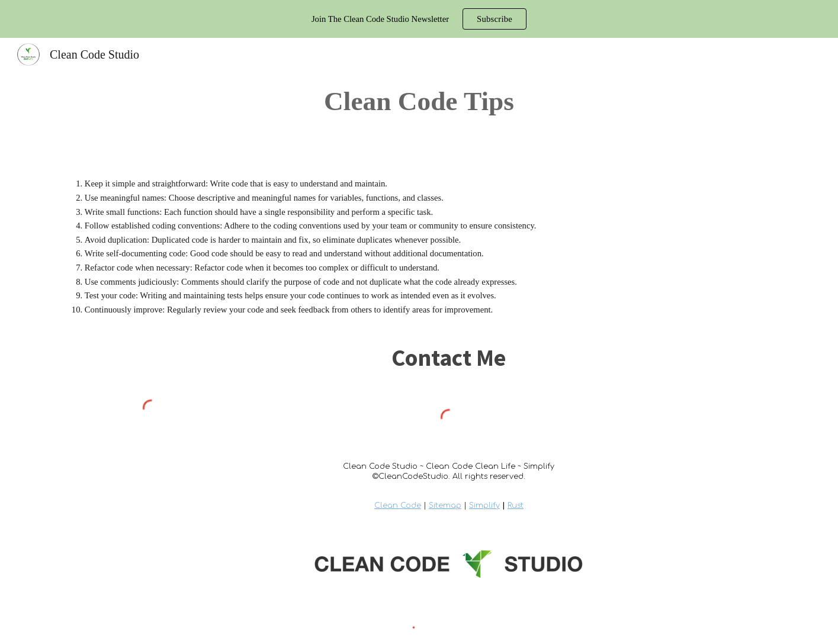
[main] (419, 101)
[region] (419, 19)
